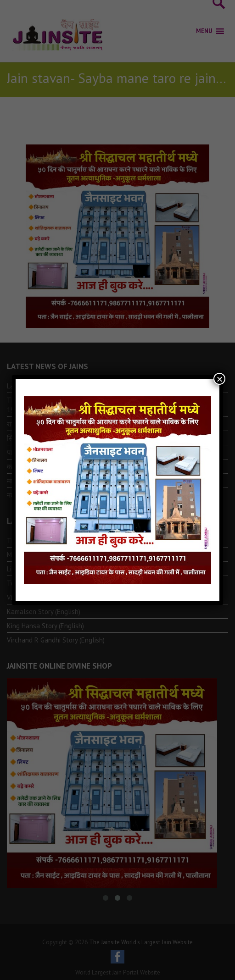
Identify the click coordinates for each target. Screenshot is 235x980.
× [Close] (219, 379)
